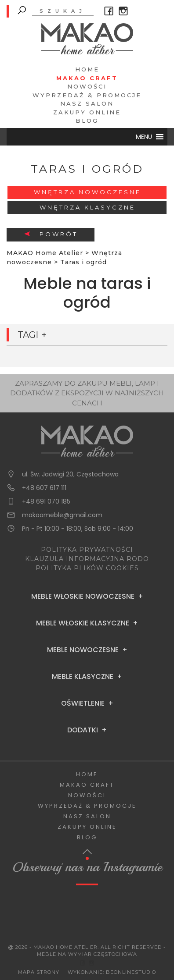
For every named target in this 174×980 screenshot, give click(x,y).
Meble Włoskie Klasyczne (83, 623)
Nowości (87, 86)
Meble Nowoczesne (83, 650)
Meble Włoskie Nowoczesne (83, 597)
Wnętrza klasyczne (87, 207)
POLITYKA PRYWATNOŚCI (87, 550)
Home (87, 69)
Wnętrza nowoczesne (87, 192)
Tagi (28, 335)
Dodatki (83, 730)
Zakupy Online (87, 112)
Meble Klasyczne (83, 677)
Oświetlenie (83, 703)
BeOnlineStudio (131, 972)
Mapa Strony (39, 972)
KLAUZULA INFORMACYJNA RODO (87, 559)
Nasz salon (87, 103)
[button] (144, 137)
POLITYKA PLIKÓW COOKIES (87, 568)
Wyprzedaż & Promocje (87, 95)
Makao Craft (87, 78)
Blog (87, 121)
